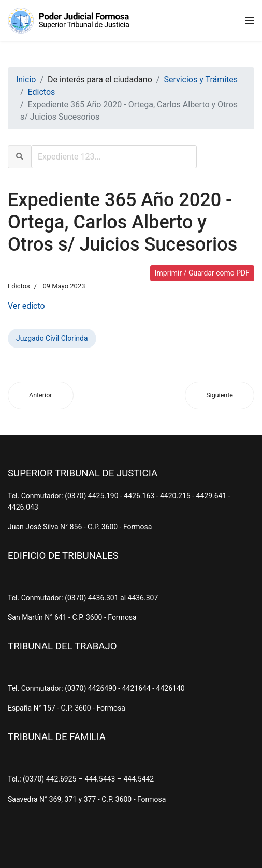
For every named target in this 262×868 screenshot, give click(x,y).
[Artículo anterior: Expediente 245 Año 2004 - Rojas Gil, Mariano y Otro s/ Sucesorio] (41, 395)
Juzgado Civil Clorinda (52, 338)
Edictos (19, 286)
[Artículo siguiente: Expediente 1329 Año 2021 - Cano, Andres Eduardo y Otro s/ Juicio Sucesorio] (220, 395)
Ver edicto (26, 306)
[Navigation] (250, 21)
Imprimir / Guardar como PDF (202, 273)
